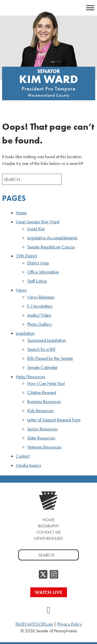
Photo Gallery (40, 324)
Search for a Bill (41, 349)
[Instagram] (54, 575)
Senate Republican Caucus (51, 247)
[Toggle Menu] (90, 8)
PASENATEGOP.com (34, 624)
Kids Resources (40, 411)
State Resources (41, 438)
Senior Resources (42, 429)
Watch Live (49, 592)
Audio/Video (39, 315)
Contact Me (49, 532)
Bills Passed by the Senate (50, 358)
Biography (48, 526)
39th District (26, 256)
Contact (23, 456)
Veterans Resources (44, 447)
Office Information (43, 272)
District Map (38, 263)
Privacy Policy (69, 624)
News (21, 290)
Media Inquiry (28, 465)
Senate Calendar (42, 367)
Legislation (25, 333)
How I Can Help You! (46, 383)
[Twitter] (43, 575)
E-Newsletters (40, 306)
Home (21, 213)
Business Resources (44, 401)
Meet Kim (36, 229)
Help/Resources (31, 377)
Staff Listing (37, 281)
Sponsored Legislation (46, 340)
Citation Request (42, 392)
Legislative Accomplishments (52, 238)
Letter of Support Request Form (54, 420)
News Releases (41, 297)
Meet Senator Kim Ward (38, 222)
